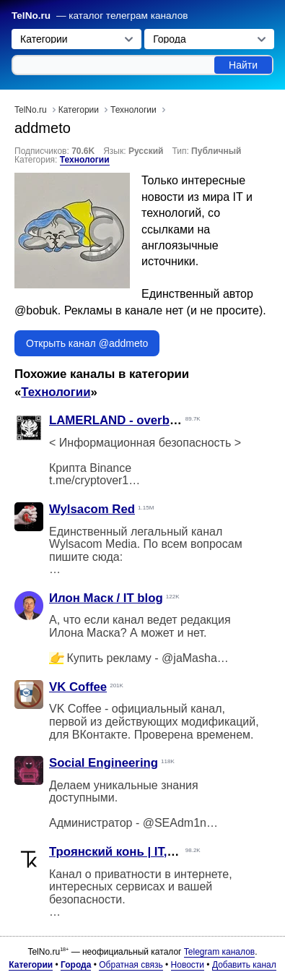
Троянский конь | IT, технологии (144, 852)
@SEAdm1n (175, 823)
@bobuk (36, 310)
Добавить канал (244, 965)
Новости (188, 965)
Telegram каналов (219, 952)
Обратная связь (131, 965)
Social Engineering (104, 763)
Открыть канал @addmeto (87, 343)
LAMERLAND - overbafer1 (124, 420)
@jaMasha (189, 658)
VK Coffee (78, 687)
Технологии (85, 160)
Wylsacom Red (92, 509)
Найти (243, 65)
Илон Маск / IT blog (106, 598)
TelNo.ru (31, 16)
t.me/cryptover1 (89, 480)
